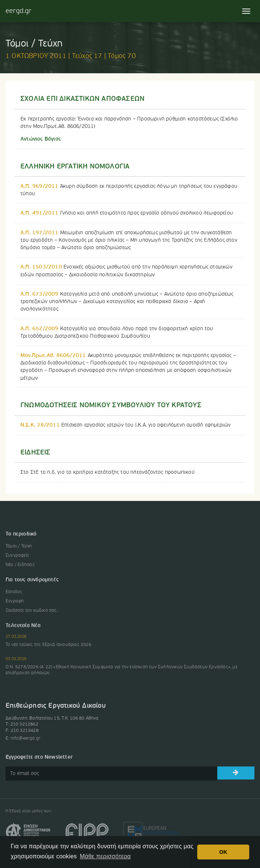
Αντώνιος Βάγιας (41, 139)
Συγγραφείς (17, 556)
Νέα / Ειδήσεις (20, 565)
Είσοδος (14, 592)
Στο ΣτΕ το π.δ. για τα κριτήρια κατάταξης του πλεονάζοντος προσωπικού (108, 472)
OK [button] (223, 852)
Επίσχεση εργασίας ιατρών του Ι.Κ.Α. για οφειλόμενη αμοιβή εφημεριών (126, 425)
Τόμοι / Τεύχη (19, 546)
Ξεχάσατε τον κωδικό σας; (32, 611)
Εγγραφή (15, 601)
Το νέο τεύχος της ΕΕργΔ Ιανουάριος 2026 (48, 645)
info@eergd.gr (26, 739)
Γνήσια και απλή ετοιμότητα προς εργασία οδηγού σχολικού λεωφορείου (127, 213)
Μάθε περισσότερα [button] (105, 856)
